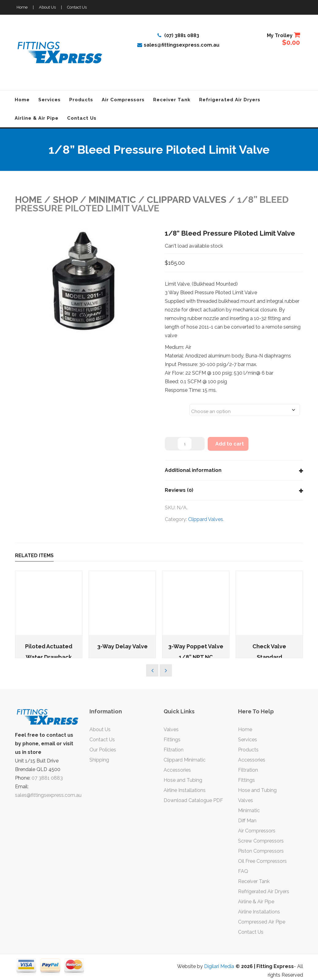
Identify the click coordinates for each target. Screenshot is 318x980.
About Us (47, 7)
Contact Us (77, 7)
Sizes (173, 406)
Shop (65, 200)
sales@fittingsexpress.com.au (178, 45)
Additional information (193, 470)
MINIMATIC (112, 200)
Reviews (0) (179, 490)
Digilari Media (219, 966)
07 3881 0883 (47, 778)
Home (22, 7)
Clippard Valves (187, 200)
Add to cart (230, 444)
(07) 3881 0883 (178, 35)
